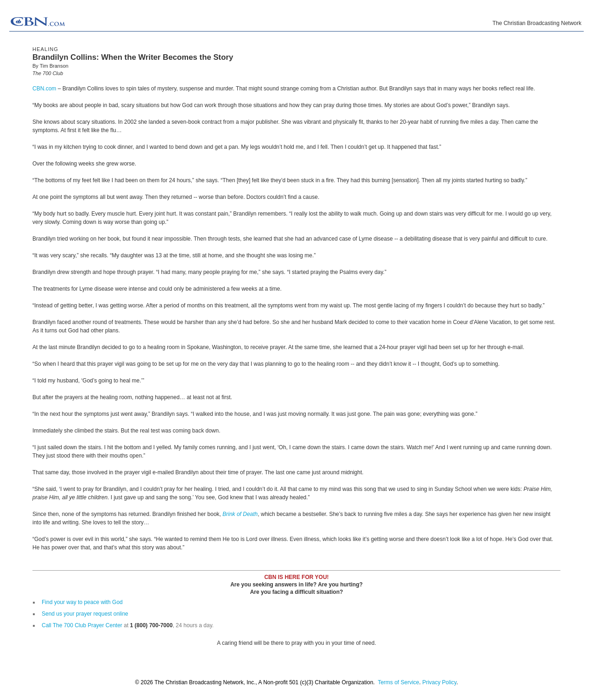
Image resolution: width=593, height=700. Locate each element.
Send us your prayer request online (85, 614)
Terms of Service (398, 682)
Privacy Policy (439, 682)
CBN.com (44, 89)
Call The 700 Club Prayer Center (82, 625)
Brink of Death (240, 514)
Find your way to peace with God (82, 602)
